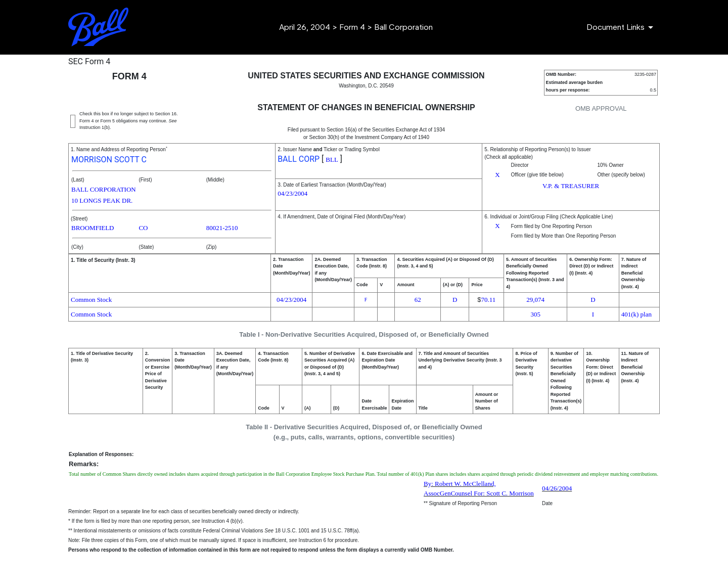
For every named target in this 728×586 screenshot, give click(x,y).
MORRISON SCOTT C (109, 160)
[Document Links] (622, 27)
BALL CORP (299, 159)
